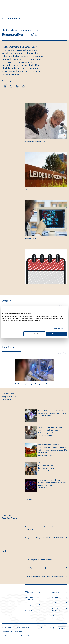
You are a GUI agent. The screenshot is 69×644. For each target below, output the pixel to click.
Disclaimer (18, 632)
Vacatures (59, 592)
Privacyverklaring (8, 627)
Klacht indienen (27, 636)
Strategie (33, 605)
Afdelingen (33, 592)
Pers (59, 616)
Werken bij (59, 597)
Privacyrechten (23, 627)
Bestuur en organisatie (33, 598)
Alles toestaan (56, 334)
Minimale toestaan (34, 334)
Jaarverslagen (33, 610)
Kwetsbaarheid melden (11, 636)
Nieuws (59, 603)
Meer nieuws (30, 499)
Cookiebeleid (7, 632)
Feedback (62, 628)
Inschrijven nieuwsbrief (59, 609)
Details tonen (59, 328)
